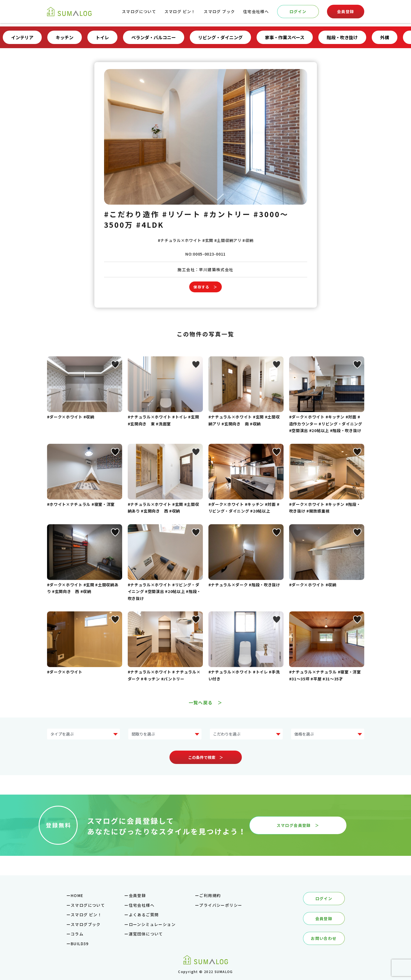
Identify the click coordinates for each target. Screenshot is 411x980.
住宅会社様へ (256, 11)
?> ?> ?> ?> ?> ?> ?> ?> (84, 734)
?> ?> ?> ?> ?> (165, 734)
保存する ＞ (205, 287)
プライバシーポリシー (221, 905)
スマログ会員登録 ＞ (298, 825)
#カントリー (227, 214)
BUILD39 (80, 944)
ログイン (298, 11)
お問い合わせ (324, 938)
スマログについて (139, 11)
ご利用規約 (210, 895)
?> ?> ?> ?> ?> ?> (328, 734)
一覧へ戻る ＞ (206, 702)
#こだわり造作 (132, 214)
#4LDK (150, 225)
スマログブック (86, 924)
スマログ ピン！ (180, 11)
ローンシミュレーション (152, 924)
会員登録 (346, 11)
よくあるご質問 (144, 915)
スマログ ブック (219, 11)
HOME (77, 895)
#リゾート (182, 214)
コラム (77, 934)
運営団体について (146, 934)
